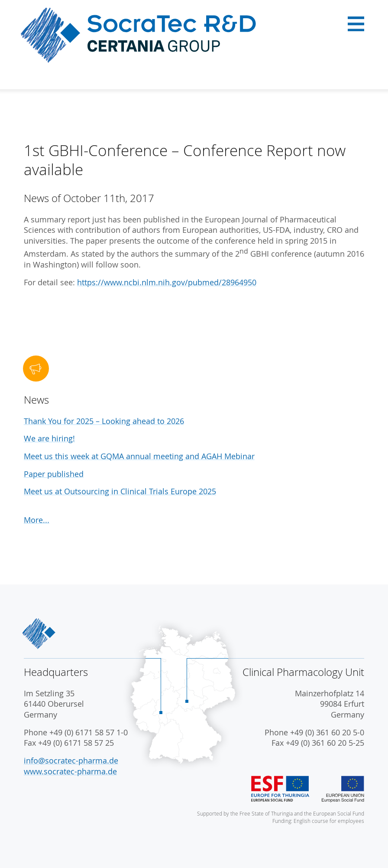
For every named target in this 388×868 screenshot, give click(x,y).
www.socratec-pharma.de (70, 772)
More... (37, 520)
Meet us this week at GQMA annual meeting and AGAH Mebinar (139, 456)
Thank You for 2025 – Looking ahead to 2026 (104, 421)
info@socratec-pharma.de (71, 761)
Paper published (54, 474)
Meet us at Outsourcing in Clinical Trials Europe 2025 (120, 491)
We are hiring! (49, 439)
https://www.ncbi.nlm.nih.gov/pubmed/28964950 (167, 282)
